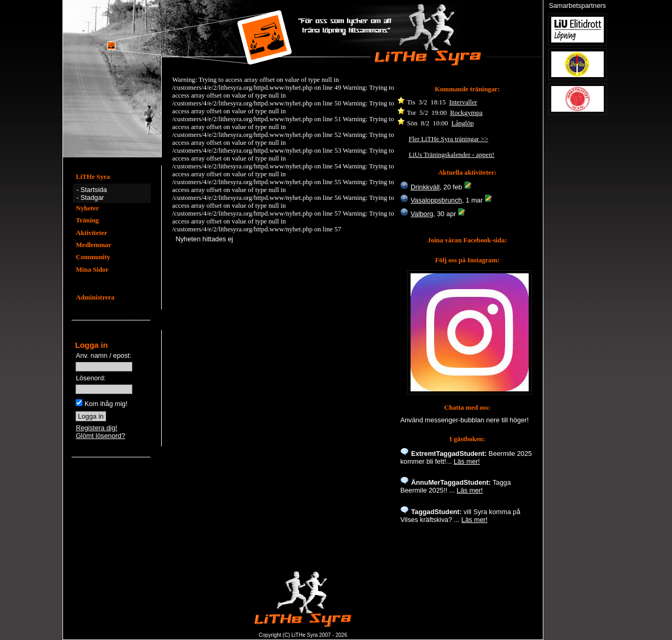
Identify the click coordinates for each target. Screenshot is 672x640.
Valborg (422, 214)
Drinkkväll (425, 187)
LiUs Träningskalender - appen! (451, 155)
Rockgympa (466, 113)
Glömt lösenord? (100, 436)
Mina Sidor (92, 270)
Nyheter (87, 208)
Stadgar (92, 198)
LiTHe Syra (93, 177)
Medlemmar (93, 245)
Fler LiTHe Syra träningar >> (448, 139)
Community (93, 257)
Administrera (95, 297)
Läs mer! (467, 461)
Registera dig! (96, 428)
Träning (87, 220)
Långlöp (463, 123)
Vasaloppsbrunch (436, 200)
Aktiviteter (91, 233)
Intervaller (463, 102)
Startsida (94, 190)
